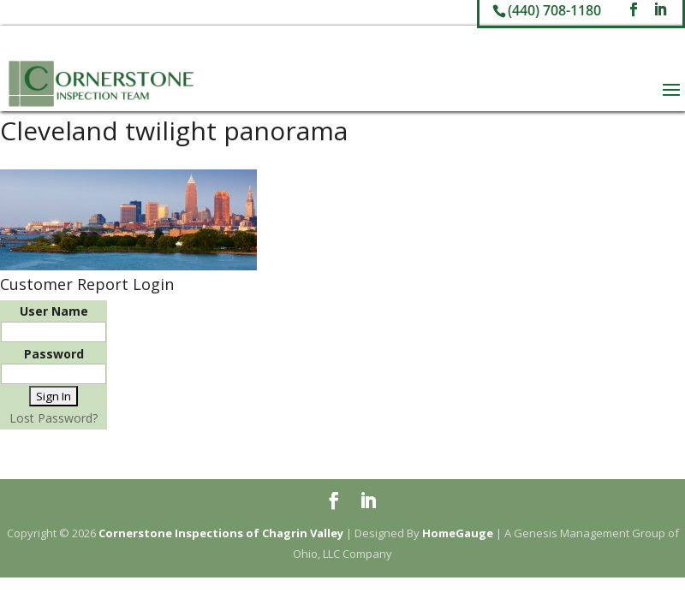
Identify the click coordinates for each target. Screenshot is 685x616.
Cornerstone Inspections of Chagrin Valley (221, 533)
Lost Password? (54, 418)
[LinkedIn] (660, 10)
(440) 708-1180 (554, 10)
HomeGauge (458, 533)
